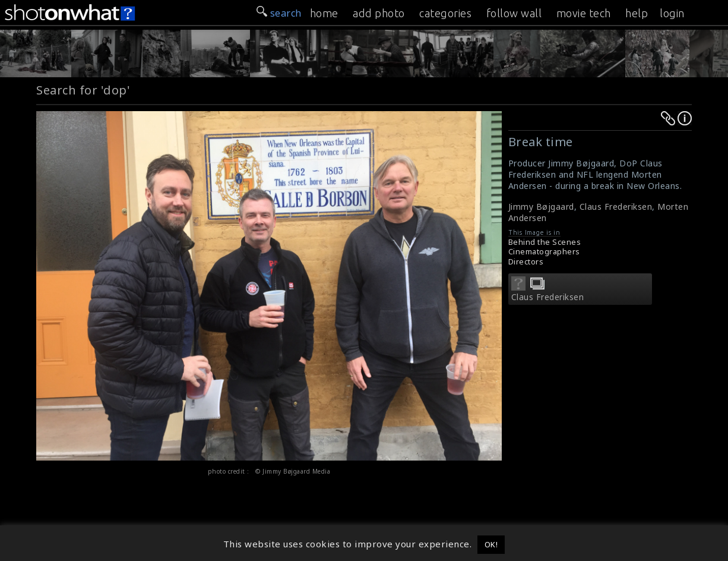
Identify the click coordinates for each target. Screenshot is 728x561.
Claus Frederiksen (616, 207)
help (637, 13)
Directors (526, 262)
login (672, 13)
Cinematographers (544, 252)
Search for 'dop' (83, 90)
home (324, 13)
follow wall (514, 13)
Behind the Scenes (545, 242)
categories (445, 13)
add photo (379, 13)
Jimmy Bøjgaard (541, 207)
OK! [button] (491, 544)
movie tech (584, 13)
